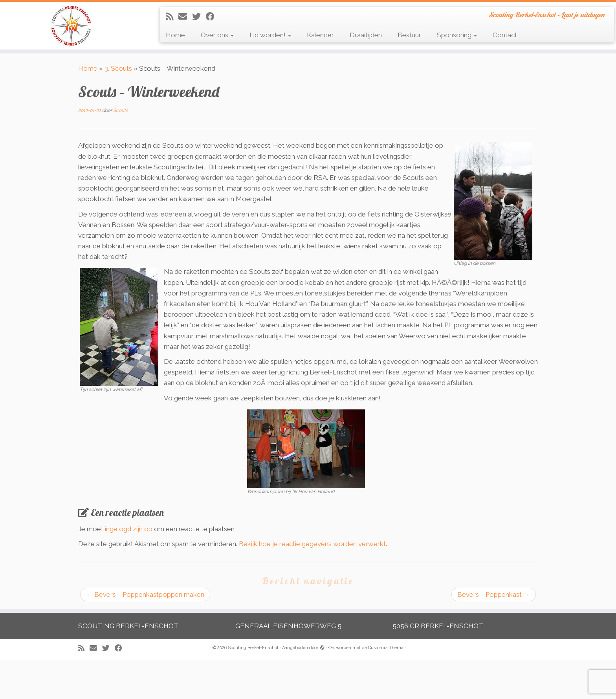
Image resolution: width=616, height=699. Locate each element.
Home (175, 35)
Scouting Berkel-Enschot (253, 648)
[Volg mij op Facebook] (213, 17)
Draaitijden (366, 35)
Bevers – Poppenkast (494, 594)
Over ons (217, 35)
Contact (505, 35)
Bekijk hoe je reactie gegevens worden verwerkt (312, 544)
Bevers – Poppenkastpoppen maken (145, 594)
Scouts (121, 110)
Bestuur (409, 35)
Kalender (320, 35)
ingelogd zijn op (129, 529)
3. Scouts (118, 68)
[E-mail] (185, 17)
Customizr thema (386, 648)
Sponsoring (457, 35)
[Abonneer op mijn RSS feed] (172, 17)
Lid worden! (270, 35)
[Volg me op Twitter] (199, 17)
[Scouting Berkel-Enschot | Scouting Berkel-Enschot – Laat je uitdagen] (71, 26)
